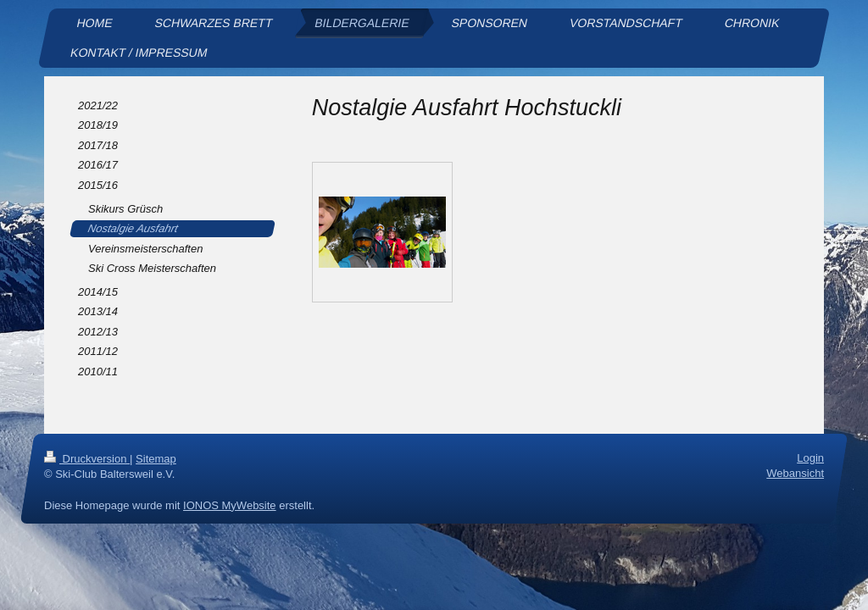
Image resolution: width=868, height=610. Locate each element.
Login (810, 458)
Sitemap (156, 459)
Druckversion (87, 459)
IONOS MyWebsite (230, 505)
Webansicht (795, 474)
